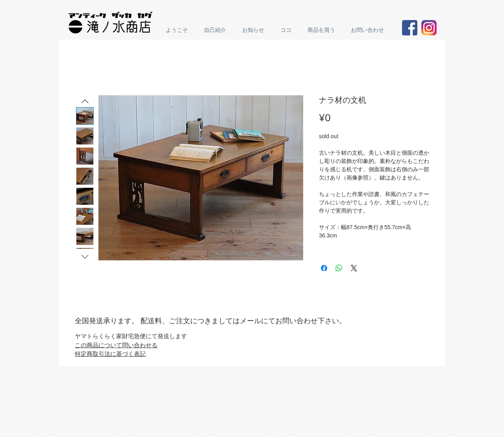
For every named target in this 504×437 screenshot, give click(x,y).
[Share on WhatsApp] (339, 268)
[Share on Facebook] (324, 268)
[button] (323, 30)
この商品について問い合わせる (116, 345)
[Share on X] (354, 268)
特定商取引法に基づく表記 (110, 354)
